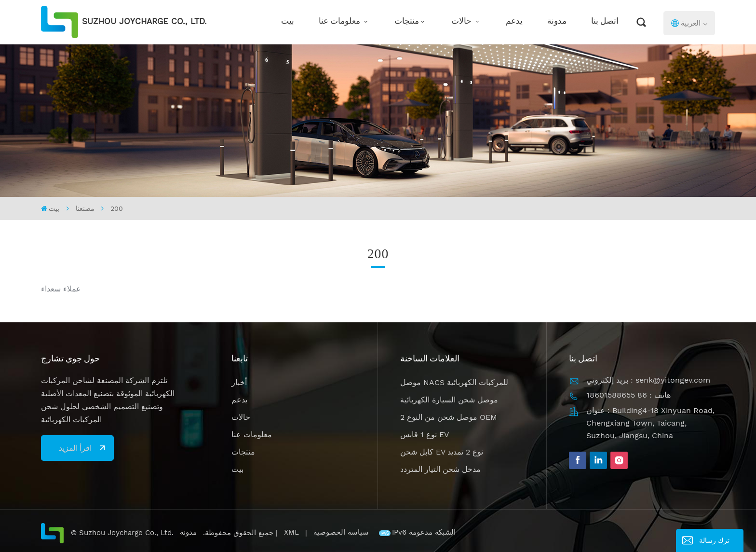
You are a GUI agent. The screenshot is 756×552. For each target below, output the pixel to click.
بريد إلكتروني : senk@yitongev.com (648, 380)
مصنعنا (85, 208)
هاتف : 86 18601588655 (628, 395)
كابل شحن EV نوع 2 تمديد (442, 452)
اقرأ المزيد (75, 448)
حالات (462, 22)
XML (291, 532)
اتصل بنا (605, 22)
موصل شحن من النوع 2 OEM (449, 417)
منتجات (407, 22)
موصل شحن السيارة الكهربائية (449, 400)
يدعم (514, 22)
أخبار (239, 382)
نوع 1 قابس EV (425, 435)
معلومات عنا (340, 22)
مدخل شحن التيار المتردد (440, 469)
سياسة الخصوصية (342, 532)
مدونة (557, 22)
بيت (288, 22)
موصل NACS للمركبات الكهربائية (454, 382)
